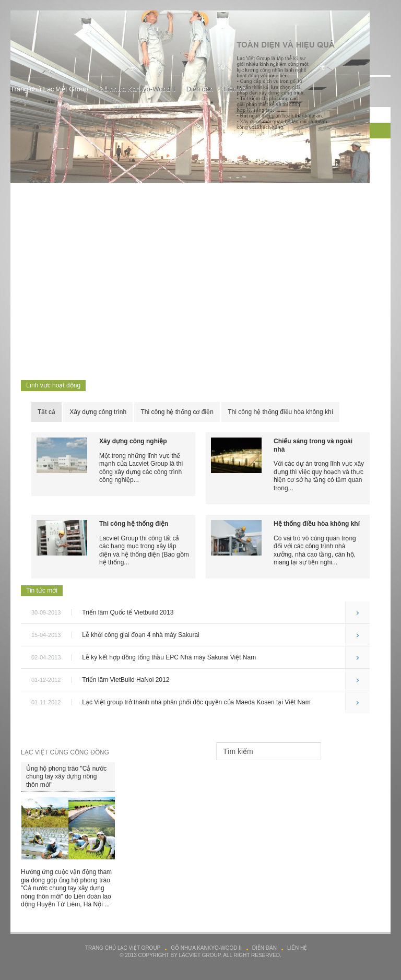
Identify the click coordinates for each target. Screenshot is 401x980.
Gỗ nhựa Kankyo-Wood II (137, 89)
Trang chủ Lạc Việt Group (49, 89)
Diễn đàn (200, 89)
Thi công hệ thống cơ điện (177, 412)
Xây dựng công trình (98, 412)
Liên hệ (235, 89)
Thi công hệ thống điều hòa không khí (280, 412)
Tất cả (46, 412)
